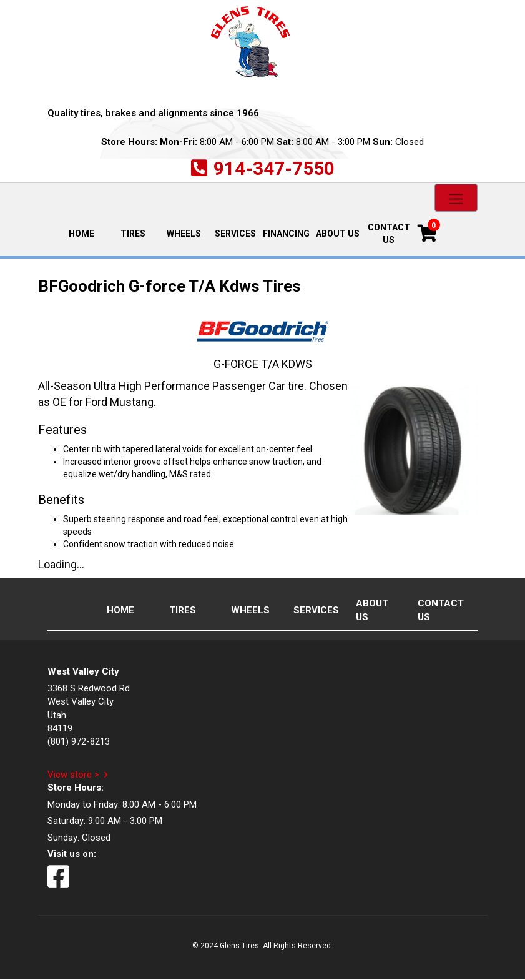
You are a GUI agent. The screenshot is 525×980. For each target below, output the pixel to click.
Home (87, 233)
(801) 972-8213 (79, 741)
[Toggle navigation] (456, 198)
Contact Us (389, 234)
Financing (286, 234)
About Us (338, 234)
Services (235, 234)
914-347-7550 (274, 168)
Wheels (184, 234)
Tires (133, 234)
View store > (73, 775)
